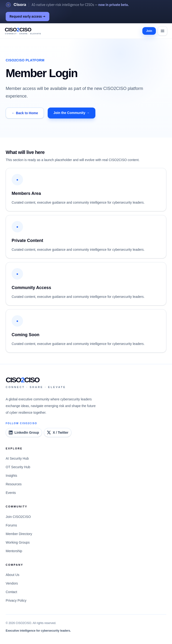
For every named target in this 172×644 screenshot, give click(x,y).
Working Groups (18, 542)
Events (11, 493)
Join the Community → (71, 113)
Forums (11, 525)
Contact (11, 592)
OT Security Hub (18, 467)
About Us (13, 575)
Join (149, 31)
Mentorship (14, 551)
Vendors (12, 583)
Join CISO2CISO (18, 517)
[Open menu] (163, 31)
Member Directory (19, 534)
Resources (14, 484)
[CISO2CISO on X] (58, 433)
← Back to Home (25, 113)
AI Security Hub (17, 458)
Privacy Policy (16, 600)
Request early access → (28, 16)
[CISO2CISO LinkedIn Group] (24, 433)
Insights (11, 476)
